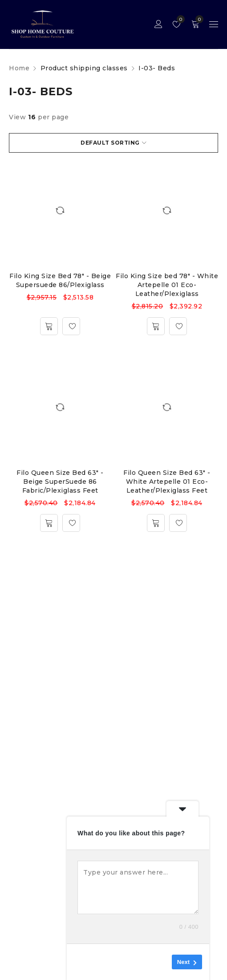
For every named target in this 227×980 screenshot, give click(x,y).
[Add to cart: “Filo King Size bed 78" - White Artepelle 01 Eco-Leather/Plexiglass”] (156, 326)
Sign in (158, 24)
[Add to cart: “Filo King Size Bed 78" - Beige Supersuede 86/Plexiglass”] (49, 326)
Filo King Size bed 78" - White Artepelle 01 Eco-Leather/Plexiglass (167, 285)
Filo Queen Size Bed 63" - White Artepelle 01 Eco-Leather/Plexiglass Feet (167, 482)
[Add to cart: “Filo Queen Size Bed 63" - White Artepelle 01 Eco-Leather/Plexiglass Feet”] (156, 523)
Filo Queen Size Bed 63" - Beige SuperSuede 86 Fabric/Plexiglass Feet (60, 482)
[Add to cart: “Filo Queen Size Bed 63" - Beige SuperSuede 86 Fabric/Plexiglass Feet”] (49, 523)
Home (19, 68)
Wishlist (179, 19)
